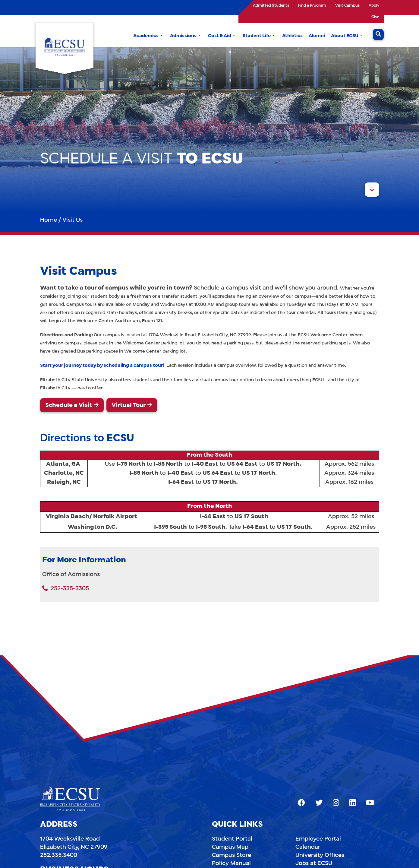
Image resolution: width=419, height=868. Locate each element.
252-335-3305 (66, 589)
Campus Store (232, 855)
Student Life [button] (257, 36)
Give (375, 17)
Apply (374, 6)
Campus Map (230, 847)
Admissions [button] (183, 36)
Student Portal (232, 839)
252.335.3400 (59, 855)
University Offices (320, 855)
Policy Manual (231, 863)
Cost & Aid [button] (220, 36)
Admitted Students (271, 6)
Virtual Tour (129, 405)
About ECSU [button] (345, 36)
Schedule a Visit (69, 405)
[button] (161, 36)
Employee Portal (318, 839)
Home (49, 220)
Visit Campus (347, 6)
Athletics (292, 36)
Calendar (308, 847)
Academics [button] (146, 36)
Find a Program (312, 6)
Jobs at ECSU (314, 863)
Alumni (317, 36)
